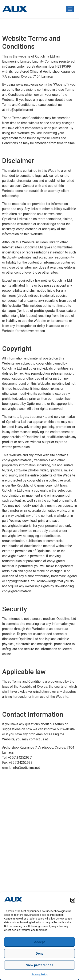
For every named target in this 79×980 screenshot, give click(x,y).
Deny (39, 954)
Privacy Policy (40, 975)
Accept (39, 942)
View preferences (40, 965)
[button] (73, 900)
